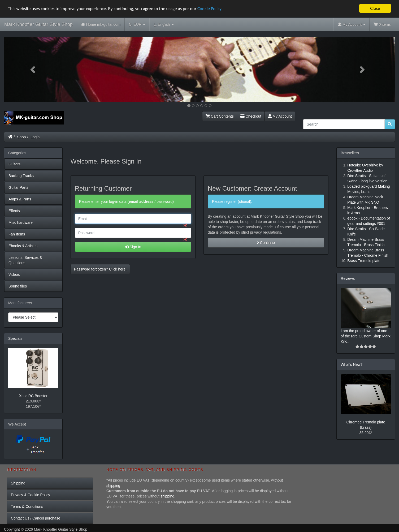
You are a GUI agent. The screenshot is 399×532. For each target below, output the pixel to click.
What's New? (352, 364)
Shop (22, 137)
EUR (137, 25)
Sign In (133, 247)
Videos (14, 274)
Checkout (251, 116)
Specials (15, 338)
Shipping (18, 483)
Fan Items (17, 234)
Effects (14, 211)
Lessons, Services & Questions (25, 260)
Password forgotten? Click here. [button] (100, 269)
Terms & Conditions (27, 507)
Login (35, 137)
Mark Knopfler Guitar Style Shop (38, 24)
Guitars (14, 164)
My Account (280, 116)
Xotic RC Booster (33, 396)
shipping (113, 486)
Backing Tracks (21, 176)
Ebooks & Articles (23, 246)
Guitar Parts (18, 187)
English (164, 25)
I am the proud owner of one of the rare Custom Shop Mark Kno (366, 336)
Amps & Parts (20, 199)
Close (375, 8)
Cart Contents (220, 116)
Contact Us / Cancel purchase (36, 518)
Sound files (18, 286)
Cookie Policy (209, 9)
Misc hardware (21, 222)
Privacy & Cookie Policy (31, 495)
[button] (33, 69)
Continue (266, 243)
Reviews (348, 278)
